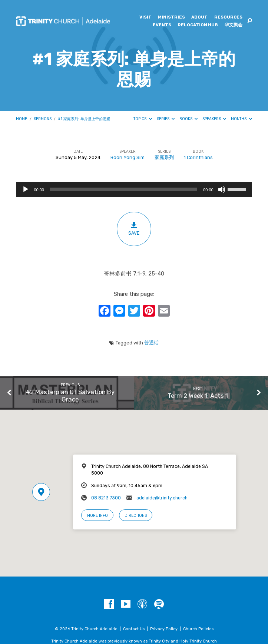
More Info (97, 516)
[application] (134, 189)
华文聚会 (234, 25)
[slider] (124, 189)
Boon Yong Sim (128, 157)
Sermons (43, 119)
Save (134, 229)
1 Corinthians (198, 157)
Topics (143, 119)
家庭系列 (164, 157)
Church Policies (198, 629)
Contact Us (134, 629)
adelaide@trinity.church (162, 498)
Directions (136, 516)
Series (166, 119)
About (199, 17)
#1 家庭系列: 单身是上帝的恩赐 (84, 119)
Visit (145, 17)
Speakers (214, 119)
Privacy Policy (164, 629)
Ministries (171, 17)
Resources (228, 17)
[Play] (26, 189)
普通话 (151, 343)
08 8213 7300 (106, 498)
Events (162, 25)
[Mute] (222, 189)
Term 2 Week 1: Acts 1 (198, 396)
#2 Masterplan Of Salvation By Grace (70, 396)
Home (21, 119)
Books (189, 119)
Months (241, 119)
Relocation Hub (198, 25)
